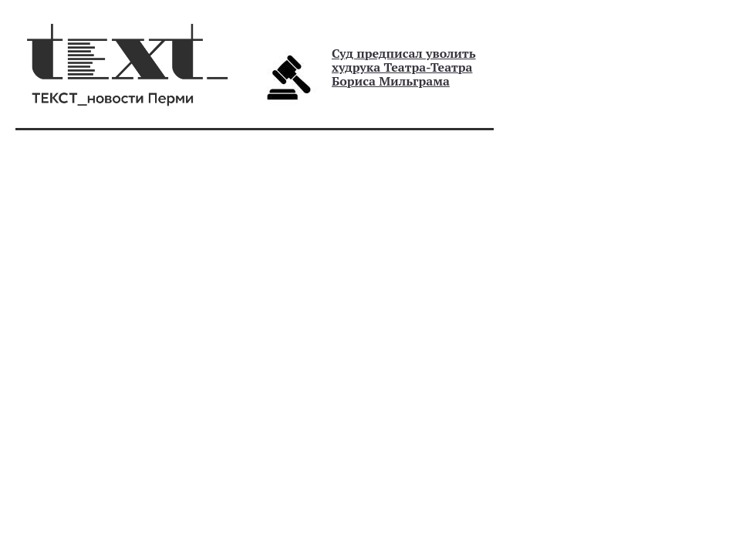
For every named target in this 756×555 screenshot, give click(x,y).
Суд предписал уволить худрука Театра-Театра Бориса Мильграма (404, 67)
